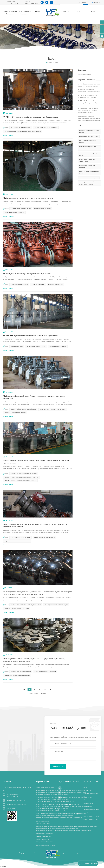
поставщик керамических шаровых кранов (89, 173)
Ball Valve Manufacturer (91, 794)
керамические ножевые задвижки (89, 178)
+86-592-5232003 (13, 3)
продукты (66, 854)
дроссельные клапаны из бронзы (46, 845)
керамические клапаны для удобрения (87, 167)
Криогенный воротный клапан (58, 346)
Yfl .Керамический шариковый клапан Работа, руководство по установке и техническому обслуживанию (34, 397)
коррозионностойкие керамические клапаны (89, 131)
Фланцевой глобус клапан (56, 284)
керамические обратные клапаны (89, 137)
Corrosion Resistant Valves (92, 813)
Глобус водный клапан (38, 284)
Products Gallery (88, 806)
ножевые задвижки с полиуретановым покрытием (45, 841)
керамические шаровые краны (45, 787)
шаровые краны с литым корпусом (21, 672)
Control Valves (88, 790)
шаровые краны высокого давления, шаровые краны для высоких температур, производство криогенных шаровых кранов (35, 526)
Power (85, 787)
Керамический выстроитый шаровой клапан (23, 409)
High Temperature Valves (91, 816)
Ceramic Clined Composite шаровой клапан (53, 409)
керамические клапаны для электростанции (87, 160)
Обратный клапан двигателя (42, 209)
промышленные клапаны (84, 75)
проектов (66, 11)
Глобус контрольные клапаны (19, 284)
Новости (80, 11)
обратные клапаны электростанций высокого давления (20, 481)
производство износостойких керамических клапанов (87, 183)
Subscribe (3, 867)
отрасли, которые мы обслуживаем (24, 13)
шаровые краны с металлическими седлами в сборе (26, 605)
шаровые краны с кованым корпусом (45, 672)
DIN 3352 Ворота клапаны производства (46, 128)
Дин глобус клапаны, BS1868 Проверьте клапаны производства (23, 131)
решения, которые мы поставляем (10, 13)
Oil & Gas (86, 800)
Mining (86, 797)
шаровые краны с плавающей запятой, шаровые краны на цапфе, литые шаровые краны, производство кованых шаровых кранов (34, 660)
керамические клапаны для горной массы (89, 154)
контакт (94, 11)
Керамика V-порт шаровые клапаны (15, 413)
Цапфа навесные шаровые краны (21, 537)
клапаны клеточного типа (44, 837)
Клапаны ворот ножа (17, 346)
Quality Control (88, 803)
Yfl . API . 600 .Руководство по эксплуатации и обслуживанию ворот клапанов (31, 336)
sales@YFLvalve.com (31, 3)
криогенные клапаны (38, 854)
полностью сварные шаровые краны (44, 537)
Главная (84, 3)
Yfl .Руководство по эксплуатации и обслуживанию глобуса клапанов (27, 274)
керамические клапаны (10, 854)
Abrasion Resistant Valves (91, 810)
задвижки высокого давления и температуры (24, 474)
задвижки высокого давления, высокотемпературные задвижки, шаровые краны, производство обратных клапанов (36, 462)
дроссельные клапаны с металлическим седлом (43, 822)
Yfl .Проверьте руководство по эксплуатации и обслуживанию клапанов (28, 198)
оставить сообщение (88, 863)
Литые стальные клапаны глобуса (21, 128)
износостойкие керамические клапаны (88, 142)
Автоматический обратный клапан (14, 212)
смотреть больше (8, 135)
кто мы (38, 11)
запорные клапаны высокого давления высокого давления (21, 477)
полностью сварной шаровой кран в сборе (17, 608)
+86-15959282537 (20, 805)
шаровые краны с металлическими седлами (17, 541)
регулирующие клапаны (24, 854)
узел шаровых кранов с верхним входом (56, 605)
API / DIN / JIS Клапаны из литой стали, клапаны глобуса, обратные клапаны (31, 117)
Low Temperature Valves (91, 819)
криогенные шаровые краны (45, 834)
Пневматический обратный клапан (21, 209)
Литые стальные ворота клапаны (36, 346)
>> (45, 689)
